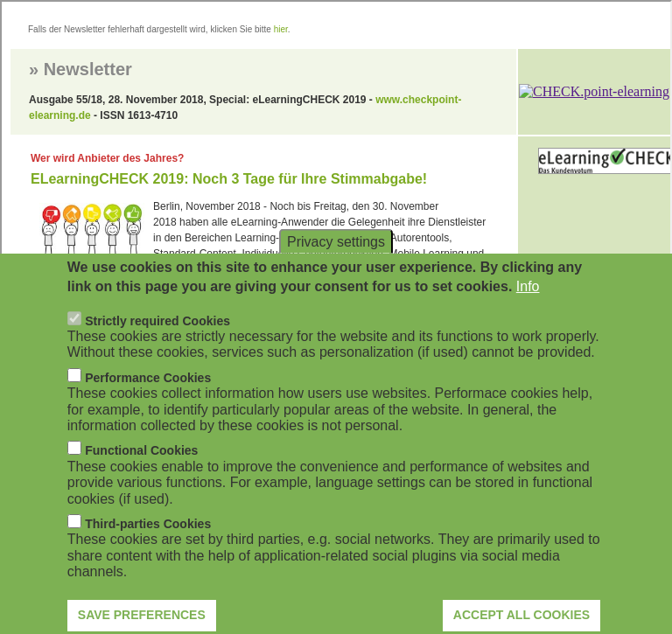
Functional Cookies (141, 477)
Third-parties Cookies (148, 550)
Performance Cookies (148, 404)
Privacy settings (336, 268)
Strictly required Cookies (157, 347)
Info (528, 313)
